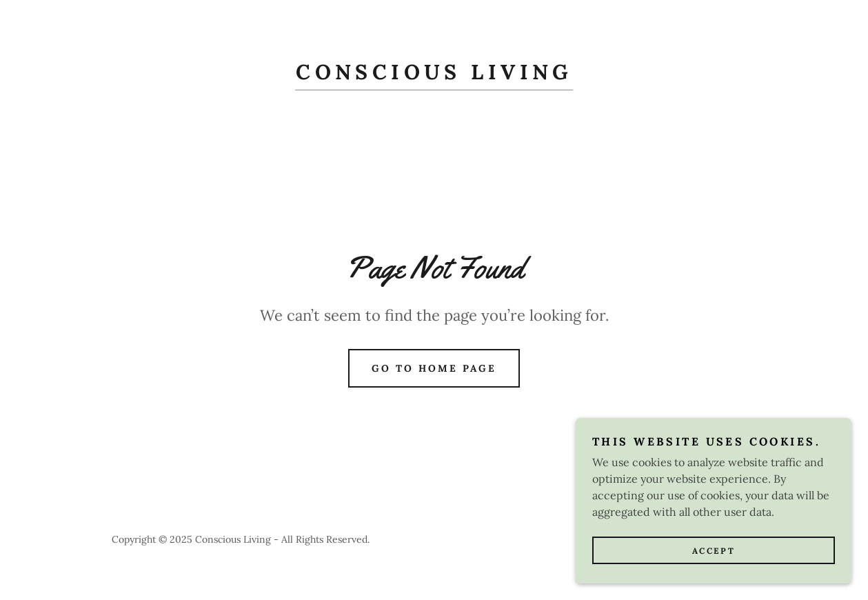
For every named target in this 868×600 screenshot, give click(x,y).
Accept (714, 569)
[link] (434, 75)
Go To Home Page (434, 368)
